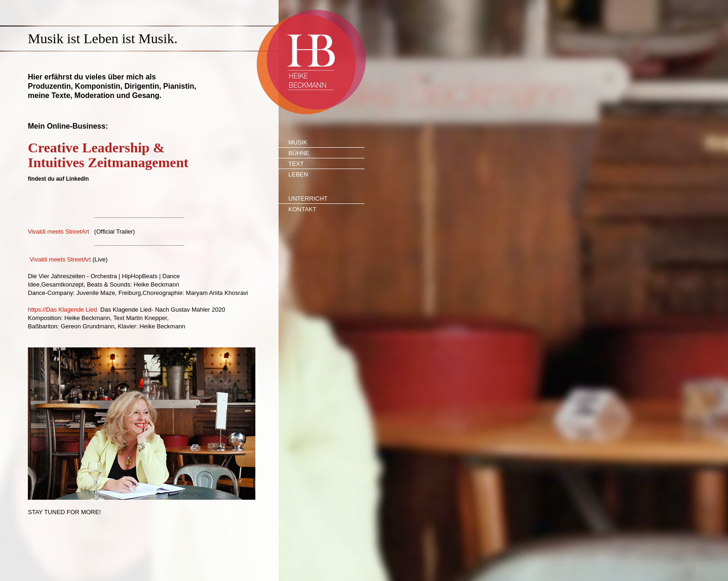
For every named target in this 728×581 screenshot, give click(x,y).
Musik (298, 142)
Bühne (299, 153)
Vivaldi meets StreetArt (58, 232)
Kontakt (302, 209)
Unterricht (308, 199)
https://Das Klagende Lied (62, 310)
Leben (298, 174)
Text (296, 164)
